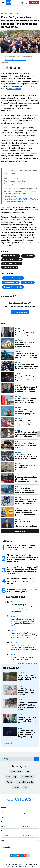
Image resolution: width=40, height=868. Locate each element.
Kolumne (4, 831)
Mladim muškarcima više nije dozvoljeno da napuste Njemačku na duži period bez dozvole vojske (28, 706)
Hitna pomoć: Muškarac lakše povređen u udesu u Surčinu (26, 445)
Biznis (23, 817)
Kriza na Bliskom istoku (13, 287)
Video (23, 831)
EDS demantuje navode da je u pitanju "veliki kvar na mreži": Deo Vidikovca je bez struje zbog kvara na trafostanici (26, 501)
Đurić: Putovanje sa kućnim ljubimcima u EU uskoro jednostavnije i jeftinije (26, 400)
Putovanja (25, 826)
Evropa (14, 602)
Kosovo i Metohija (11, 256)
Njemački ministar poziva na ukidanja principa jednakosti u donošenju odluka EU (28, 720)
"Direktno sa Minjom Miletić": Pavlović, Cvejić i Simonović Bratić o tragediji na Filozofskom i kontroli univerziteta (23, 558)
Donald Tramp (11, 777)
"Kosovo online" (14, 89)
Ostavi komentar (20, 312)
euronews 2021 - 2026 (19, 865)
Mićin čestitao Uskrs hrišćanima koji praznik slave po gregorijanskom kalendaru (26, 524)
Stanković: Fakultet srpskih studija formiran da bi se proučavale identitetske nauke (26, 389)
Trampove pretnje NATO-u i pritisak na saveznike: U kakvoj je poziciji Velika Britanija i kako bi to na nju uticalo (24, 608)
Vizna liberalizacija (12, 264)
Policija (9, 782)
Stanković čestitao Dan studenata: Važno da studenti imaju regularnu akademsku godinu (25, 412)
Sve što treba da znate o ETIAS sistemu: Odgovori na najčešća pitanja (21, 581)
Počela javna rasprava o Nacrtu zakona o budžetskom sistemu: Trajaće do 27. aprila (25, 468)
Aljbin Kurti (28, 256)
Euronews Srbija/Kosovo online (16, 60)
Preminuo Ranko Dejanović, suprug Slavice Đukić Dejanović (22, 591)
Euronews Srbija (16, 772)
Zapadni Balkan (10, 267)
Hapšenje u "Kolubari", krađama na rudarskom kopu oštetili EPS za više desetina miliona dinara (25, 378)
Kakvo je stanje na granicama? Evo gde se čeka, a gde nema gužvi (25, 490)
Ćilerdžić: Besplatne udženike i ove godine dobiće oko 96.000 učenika (27, 423)
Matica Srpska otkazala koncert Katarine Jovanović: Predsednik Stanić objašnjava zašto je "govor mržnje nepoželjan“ (27, 344)
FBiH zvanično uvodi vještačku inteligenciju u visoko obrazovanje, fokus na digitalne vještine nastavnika (27, 734)
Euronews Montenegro (13, 278)
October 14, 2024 (21, 201)
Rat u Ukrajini (28, 282)
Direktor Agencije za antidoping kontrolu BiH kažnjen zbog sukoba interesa (27, 691)
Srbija (11, 13)
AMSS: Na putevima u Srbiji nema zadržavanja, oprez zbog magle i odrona (26, 434)
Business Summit (27, 835)
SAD (25, 787)
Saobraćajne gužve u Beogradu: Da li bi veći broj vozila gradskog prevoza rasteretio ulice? (26, 456)
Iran (28, 772)
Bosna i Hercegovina (12, 260)
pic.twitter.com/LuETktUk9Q (15, 199)
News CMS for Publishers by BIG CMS (20, 867)
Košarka (16, 787)
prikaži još (20, 531)
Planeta (14, 642)
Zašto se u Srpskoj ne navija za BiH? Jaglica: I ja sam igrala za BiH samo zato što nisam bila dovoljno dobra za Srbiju (23, 570)
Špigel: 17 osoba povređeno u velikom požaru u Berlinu (23, 658)
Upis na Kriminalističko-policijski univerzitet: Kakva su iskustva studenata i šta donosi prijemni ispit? (27, 367)
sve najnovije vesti (28, 663)
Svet (3, 817)
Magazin (4, 826)
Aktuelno (19, 351)
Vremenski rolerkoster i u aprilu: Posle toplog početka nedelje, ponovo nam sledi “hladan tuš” (27, 355)
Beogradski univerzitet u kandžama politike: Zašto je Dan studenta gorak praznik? (26, 333)
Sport (23, 822)
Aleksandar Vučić (28, 777)
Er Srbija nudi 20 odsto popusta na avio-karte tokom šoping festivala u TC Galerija (22, 547)
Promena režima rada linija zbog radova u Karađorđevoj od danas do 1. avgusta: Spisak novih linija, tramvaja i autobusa (26, 479)
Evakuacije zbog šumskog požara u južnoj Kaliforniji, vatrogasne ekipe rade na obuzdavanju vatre (24, 647)
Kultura (3, 822)
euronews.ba (11, 668)
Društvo (19, 340)
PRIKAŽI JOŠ (8, 743)
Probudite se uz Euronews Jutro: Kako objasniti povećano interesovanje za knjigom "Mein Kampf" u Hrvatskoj (26, 513)
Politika (18, 13)
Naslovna (4, 13)
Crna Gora (5, 835)
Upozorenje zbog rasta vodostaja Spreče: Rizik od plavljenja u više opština (27, 678)
